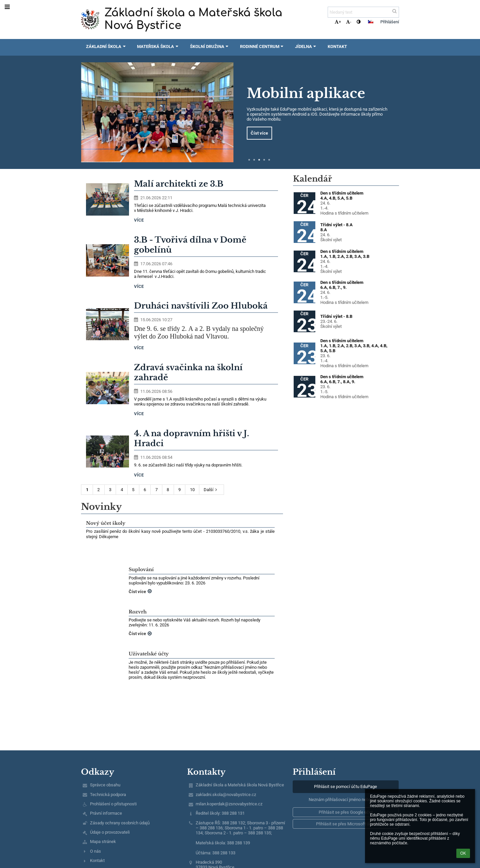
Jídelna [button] (306, 46)
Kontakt (97, 861)
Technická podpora (108, 795)
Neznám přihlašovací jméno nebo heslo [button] (345, 800)
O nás (95, 851)
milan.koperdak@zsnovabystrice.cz (229, 804)
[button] (371, 22)
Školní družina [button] (210, 46)
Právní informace (106, 813)
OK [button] (463, 853)
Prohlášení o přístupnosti (113, 804)
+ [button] (338, 22)
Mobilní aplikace (306, 93)
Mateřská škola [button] (158, 46)
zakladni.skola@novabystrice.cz (226, 795)
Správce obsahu (105, 785)
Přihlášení (390, 22)
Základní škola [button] (106, 46)
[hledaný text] (363, 12)
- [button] (349, 22)
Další (211, 490)
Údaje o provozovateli (110, 832)
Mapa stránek (103, 842)
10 (192, 490)
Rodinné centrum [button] (262, 46)
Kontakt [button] (337, 46)
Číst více (259, 133)
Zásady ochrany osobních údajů (120, 823)
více (139, 220)
